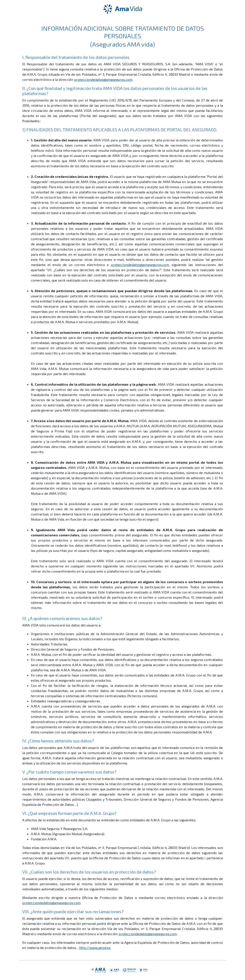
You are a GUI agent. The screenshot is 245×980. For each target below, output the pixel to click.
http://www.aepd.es (95, 948)
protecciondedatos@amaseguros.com (103, 79)
